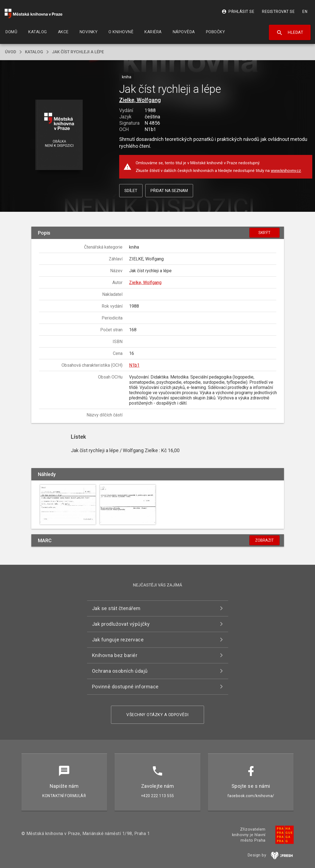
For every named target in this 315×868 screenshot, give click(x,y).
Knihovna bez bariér (115, 655)
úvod (11, 52)
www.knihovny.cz (286, 171)
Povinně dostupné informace (125, 687)
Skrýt (264, 233)
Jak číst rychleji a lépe (78, 52)
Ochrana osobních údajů (120, 671)
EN (305, 12)
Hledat (290, 33)
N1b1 (134, 365)
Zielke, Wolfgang (140, 100)
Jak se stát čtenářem (116, 608)
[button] (59, 135)
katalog (34, 52)
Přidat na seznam (169, 191)
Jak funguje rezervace (118, 640)
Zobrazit (264, 540)
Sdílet (131, 191)
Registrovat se (278, 12)
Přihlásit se (238, 12)
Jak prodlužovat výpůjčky (121, 624)
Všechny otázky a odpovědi (157, 715)
